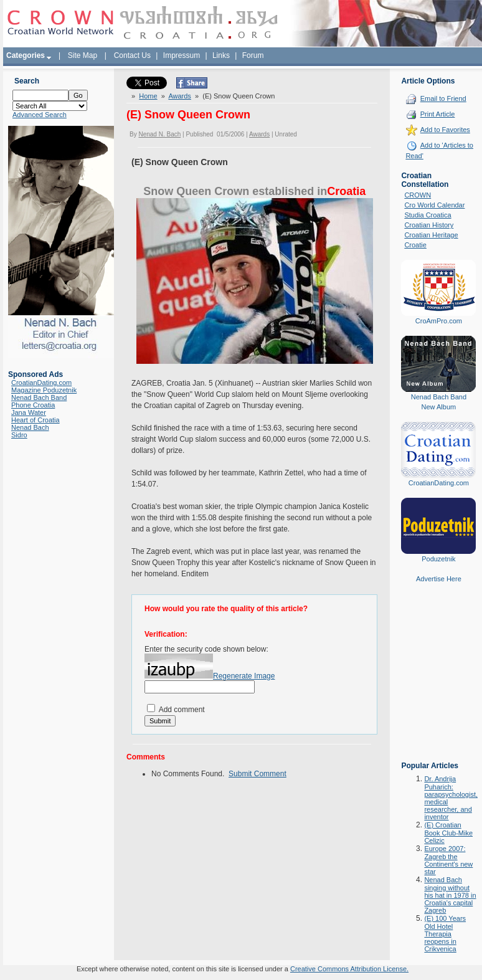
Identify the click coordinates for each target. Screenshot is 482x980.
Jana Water (29, 412)
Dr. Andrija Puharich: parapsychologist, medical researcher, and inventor (451, 798)
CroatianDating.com (41, 383)
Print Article (438, 114)
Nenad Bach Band (39, 397)
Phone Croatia (33, 405)
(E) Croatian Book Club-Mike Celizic (448, 833)
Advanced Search (40, 115)
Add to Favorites (445, 130)
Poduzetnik (438, 559)
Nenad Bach (30, 427)
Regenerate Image (244, 676)
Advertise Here (439, 579)
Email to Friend (443, 98)
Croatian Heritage (431, 235)
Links (221, 55)
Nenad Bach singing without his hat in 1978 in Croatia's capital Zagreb (450, 895)
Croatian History (429, 225)
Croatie (415, 245)
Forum (253, 55)
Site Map (83, 55)
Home (148, 96)
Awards (179, 96)
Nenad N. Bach (159, 134)
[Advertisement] (438, 681)
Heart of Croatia (35, 420)
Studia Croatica (428, 215)
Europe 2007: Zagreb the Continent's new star (448, 860)
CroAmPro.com (439, 321)
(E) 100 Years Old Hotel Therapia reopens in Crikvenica (445, 934)
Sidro (19, 435)
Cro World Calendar (434, 205)
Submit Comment (258, 774)
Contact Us (132, 55)
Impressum (182, 55)
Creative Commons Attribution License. (349, 969)
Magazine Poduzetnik (44, 390)
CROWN (418, 195)
